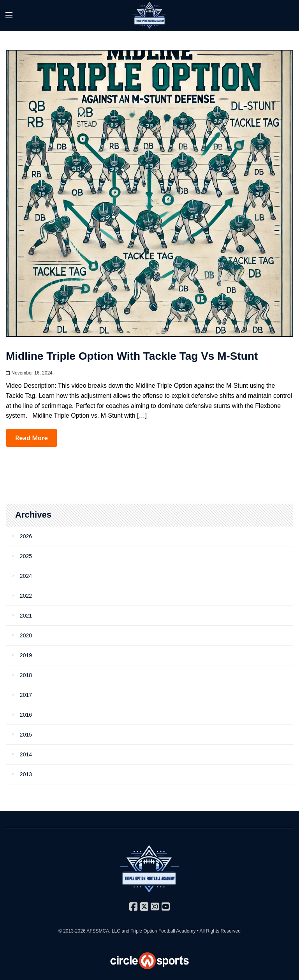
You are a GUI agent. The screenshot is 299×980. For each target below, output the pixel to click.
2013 (26, 774)
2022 (26, 596)
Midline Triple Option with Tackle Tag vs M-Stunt (132, 356)
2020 (26, 635)
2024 (26, 576)
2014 (26, 754)
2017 (26, 695)
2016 (26, 715)
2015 (26, 735)
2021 (26, 616)
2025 (26, 556)
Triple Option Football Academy (163, 931)
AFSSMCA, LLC (103, 931)
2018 (26, 675)
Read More (32, 438)
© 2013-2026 (72, 931)
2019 (26, 655)
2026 (26, 536)
